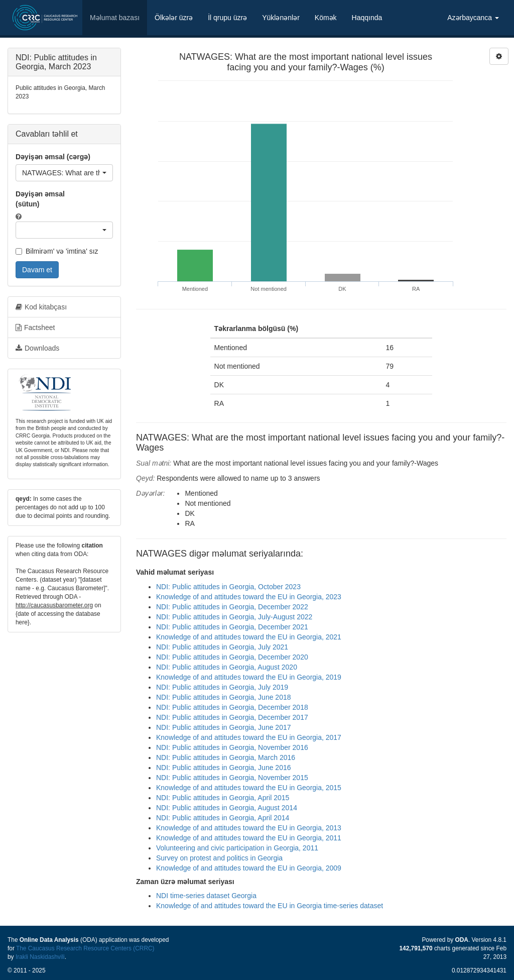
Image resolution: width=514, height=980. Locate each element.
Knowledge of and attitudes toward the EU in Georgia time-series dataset (270, 906)
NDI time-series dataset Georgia (206, 896)
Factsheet (35, 328)
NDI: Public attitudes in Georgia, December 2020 (232, 657)
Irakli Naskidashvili (40, 957)
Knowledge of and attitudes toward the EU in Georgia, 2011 (249, 838)
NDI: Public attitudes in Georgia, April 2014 (223, 818)
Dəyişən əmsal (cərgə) (53, 157)
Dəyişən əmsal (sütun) (40, 199)
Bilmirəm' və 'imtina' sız (57, 251)
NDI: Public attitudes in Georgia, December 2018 (232, 707)
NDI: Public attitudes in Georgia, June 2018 (224, 697)
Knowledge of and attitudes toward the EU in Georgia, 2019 (249, 677)
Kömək (326, 18)
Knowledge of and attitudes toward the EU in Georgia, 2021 (249, 637)
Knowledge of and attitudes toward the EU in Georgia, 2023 (249, 597)
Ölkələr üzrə (174, 18)
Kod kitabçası (41, 307)
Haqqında (367, 18)
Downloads (37, 348)
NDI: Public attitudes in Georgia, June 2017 (224, 727)
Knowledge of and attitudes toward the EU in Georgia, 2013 (249, 828)
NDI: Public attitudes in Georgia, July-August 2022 (234, 617)
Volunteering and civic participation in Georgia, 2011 (237, 848)
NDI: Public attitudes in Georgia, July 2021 (222, 647)
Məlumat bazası (115, 18)
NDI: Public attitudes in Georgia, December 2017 (232, 717)
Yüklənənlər (281, 18)
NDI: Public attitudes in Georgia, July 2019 (222, 687)
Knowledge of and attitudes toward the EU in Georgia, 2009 (249, 868)
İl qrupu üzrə (227, 18)
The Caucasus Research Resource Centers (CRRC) (85, 948)
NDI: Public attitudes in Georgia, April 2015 (223, 798)
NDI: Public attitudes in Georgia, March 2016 (226, 757)
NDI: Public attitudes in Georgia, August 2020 (227, 667)
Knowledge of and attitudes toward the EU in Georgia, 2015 (249, 788)
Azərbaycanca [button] (473, 18)
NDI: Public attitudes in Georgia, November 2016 (232, 747)
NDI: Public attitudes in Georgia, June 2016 (224, 768)
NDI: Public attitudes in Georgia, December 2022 (232, 607)
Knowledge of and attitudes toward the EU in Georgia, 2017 (249, 737)
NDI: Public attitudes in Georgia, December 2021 (232, 627)
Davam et (37, 270)
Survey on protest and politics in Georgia (219, 858)
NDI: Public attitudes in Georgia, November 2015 (232, 778)
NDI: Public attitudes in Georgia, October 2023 (228, 587)
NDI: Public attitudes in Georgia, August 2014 (227, 808)
